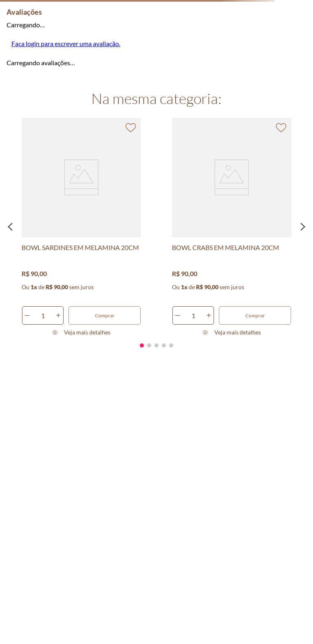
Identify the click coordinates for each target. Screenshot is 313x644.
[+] (58, 315)
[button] (10, 227)
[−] (27, 315)
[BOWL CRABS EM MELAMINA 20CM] (232, 227)
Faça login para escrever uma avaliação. (66, 43)
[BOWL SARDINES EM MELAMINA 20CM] (82, 227)
